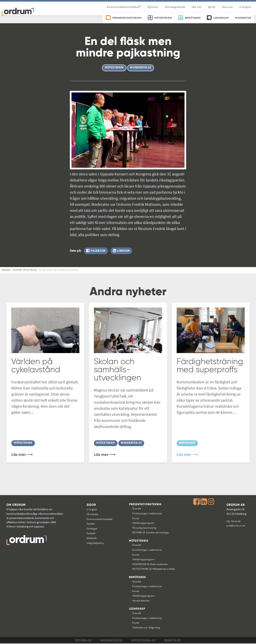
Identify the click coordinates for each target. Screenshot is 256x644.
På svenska (91, 514)
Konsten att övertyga (151, 532)
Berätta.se (173, 641)
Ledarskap (137, 609)
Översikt (137, 508)
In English (91, 509)
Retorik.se (83, 641)
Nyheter (153, 7)
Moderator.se (111, 641)
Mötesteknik (139, 541)
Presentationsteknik (146, 504)
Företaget (91, 528)
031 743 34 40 (234, 521)
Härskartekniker (141, 601)
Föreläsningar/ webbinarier (148, 513)
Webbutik (91, 538)
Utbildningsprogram (144, 523)
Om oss (197, 7)
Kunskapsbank (175, 7)
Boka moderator (151, 564)
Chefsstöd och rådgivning (147, 628)
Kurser (136, 518)
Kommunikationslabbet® (124, 7)
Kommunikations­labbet (99, 519)
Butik (212, 7)
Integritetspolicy (95, 542)
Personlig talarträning (145, 527)
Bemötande (137, 577)
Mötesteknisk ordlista (155, 569)
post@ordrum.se (236, 525)
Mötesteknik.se (143, 641)
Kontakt (90, 533)
